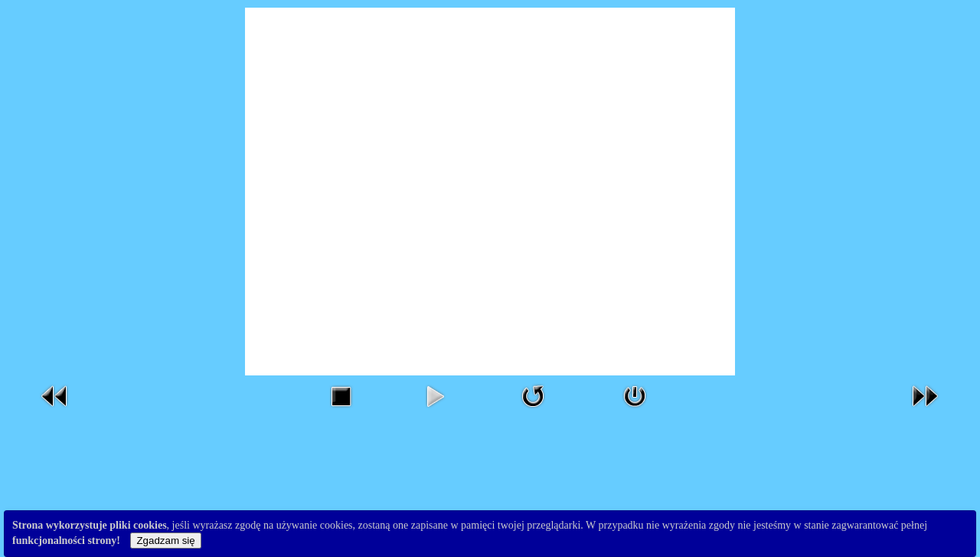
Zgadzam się (165, 541)
